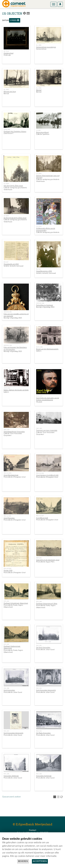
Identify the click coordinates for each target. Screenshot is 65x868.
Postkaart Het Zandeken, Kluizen (15, 131)
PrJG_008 (6, 688)
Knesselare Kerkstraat (44, 776)
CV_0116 (39, 226)
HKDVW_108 (8, 345)
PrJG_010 (39, 688)
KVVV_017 (39, 396)
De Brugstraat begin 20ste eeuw (15, 218)
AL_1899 (6, 90)
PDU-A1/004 (40, 473)
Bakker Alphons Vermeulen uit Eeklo (16, 390)
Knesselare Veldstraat (11, 776)
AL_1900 (39, 88)
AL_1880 (39, 45)
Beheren (23, 861)
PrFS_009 (6, 644)
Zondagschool (8, 53)
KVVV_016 (7, 388)
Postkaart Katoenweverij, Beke (47, 604)
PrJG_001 (39, 645)
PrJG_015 (6, 731)
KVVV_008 (39, 347)
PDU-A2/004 (7, 568)
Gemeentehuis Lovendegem (46, 47)
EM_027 (6, 262)
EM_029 (39, 269)
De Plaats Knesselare (43, 733)
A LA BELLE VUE (42, 518)
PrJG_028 (6, 774)
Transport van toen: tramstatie (47, 430)
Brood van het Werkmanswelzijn (47, 349)
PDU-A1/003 (7, 473)
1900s (15, 20)
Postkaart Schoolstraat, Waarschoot (16, 603)
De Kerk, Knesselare (43, 647)
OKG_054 (7, 430)
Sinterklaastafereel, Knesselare (14, 432)
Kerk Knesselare (9, 690)
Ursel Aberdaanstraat (11, 475)
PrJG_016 (39, 731)
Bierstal (39, 90)
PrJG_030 (39, 774)
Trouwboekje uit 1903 (11, 264)
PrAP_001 (39, 558)
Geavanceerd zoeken (11, 797)
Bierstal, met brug (10, 92)
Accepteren (40, 861)
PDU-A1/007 (40, 516)
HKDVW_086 (8, 312)
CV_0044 (6, 184)
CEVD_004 (7, 129)
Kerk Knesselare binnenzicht (46, 690)
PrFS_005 (6, 601)
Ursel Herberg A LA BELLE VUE (47, 475)
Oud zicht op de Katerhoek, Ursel (48, 560)
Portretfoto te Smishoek (45, 305)
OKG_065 (39, 428)
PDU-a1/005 (7, 516)
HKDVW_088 (40, 303)
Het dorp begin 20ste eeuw (13, 186)
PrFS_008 (39, 602)
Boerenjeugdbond (42, 132)
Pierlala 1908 (8, 570)
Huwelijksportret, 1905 (44, 271)
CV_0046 (39, 174)
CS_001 (38, 130)
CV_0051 (6, 216)
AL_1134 (6, 51)
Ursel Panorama (9, 518)
